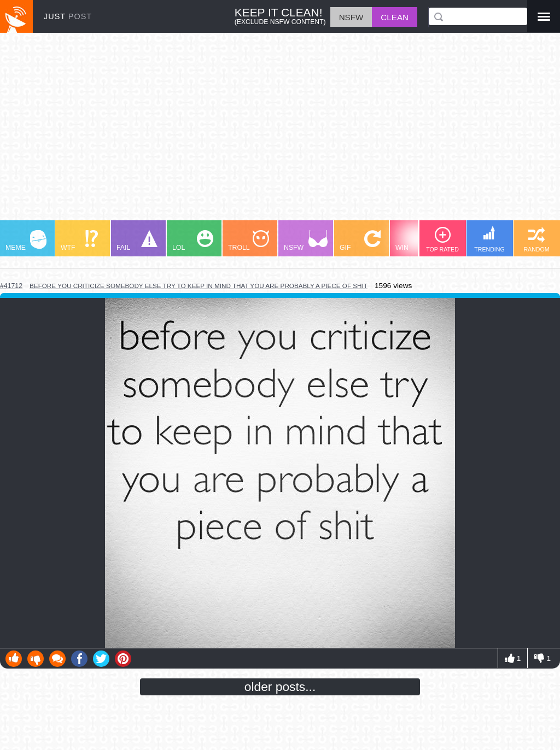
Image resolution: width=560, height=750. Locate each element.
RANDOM (536, 240)
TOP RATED (442, 240)
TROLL (249, 241)
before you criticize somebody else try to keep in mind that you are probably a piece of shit (199, 286)
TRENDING (489, 239)
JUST (68, 16)
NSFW (306, 241)
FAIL (137, 241)
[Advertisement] (280, 132)
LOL (193, 241)
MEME (26, 241)
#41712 (11, 286)
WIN (416, 241)
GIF (360, 241)
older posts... (280, 687)
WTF (79, 241)
